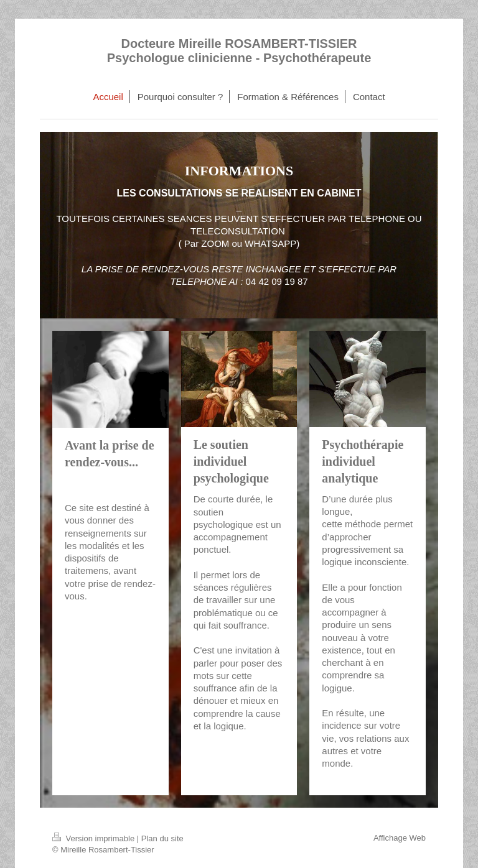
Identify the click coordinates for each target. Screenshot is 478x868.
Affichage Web (400, 838)
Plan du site (162, 838)
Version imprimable (95, 838)
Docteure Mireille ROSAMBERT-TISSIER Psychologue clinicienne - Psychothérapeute (239, 51)
